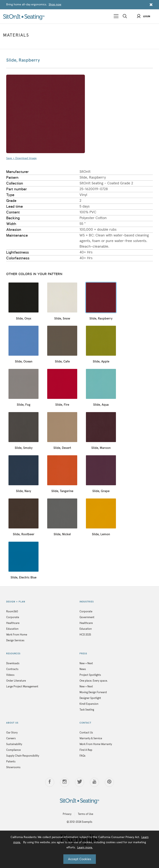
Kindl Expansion (89, 704)
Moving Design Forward (93, 692)
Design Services (15, 641)
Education (12, 629)
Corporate (13, 617)
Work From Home (17, 635)
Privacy (67, 814)
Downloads (13, 664)
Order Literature (16, 681)
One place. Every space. (94, 681)
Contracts (12, 669)
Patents (11, 762)
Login (144, 17)
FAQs (83, 756)
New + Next (86, 664)
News (83, 669)
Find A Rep (86, 750)
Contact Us (86, 733)
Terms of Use (86, 814)
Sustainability (14, 744)
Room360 (12, 612)
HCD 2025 (85, 635)
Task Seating (87, 710)
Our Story (12, 733)
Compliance (13, 750)
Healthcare (13, 623)
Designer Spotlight (90, 698)
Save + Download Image (21, 158)
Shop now (55, 5)
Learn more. (85, 848)
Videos (10, 675)
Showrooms (13, 767)
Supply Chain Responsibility (23, 756)
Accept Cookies (80, 859)
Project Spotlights (90, 675)
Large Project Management (22, 687)
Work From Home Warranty (96, 744)
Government (87, 617)
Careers (11, 739)
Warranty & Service (91, 739)
